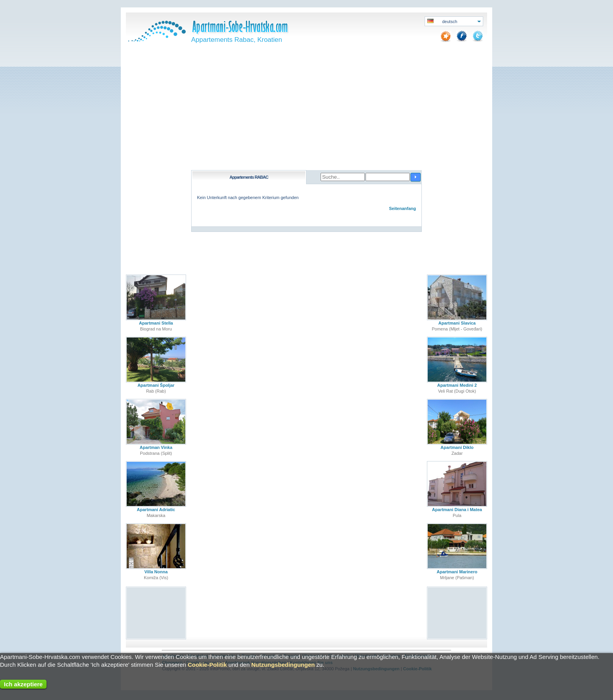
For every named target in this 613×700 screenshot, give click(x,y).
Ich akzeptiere (23, 684)
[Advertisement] (306, 111)
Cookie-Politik (207, 665)
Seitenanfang (402, 208)
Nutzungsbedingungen (283, 665)
